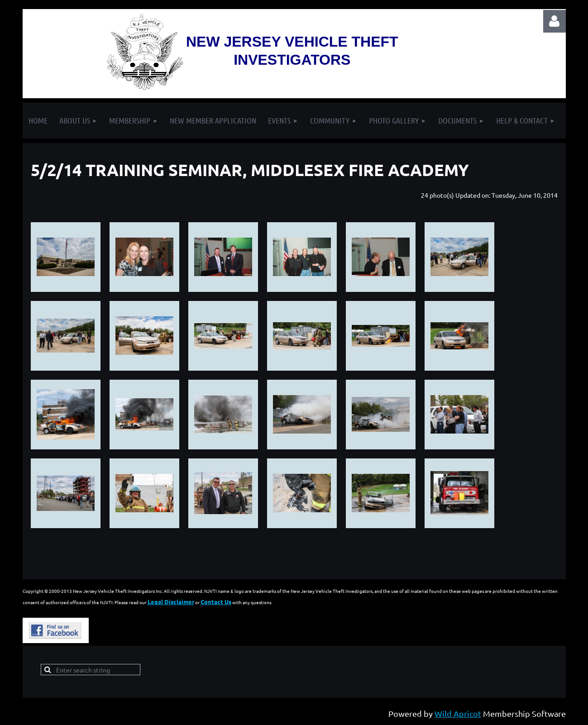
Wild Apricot (458, 713)
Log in (555, 21)
